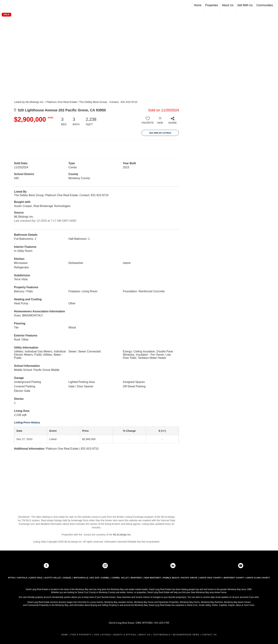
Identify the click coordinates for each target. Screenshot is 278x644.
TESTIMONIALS (161, 635)
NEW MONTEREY (153, 578)
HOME (65, 635)
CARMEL (105, 578)
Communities (265, 5)
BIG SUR (95, 578)
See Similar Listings (160, 133)
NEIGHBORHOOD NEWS (186, 635)
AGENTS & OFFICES (125, 635)
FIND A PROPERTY (81, 635)
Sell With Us (245, 5)
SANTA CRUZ (36, 578)
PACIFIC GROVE (189, 578)
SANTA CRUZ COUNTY (211, 578)
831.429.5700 (162, 623)
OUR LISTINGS (103, 635)
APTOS (11, 578)
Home (198, 5)
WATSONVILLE (81, 578)
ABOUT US (145, 635)
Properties (212, 5)
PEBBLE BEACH (171, 578)
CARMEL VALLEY (120, 578)
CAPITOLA (22, 578)
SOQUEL (68, 578)
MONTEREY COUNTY (234, 578)
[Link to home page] (5, 5)
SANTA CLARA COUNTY (258, 578)
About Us (228, 5)
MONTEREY (137, 578)
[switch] (148, 122)
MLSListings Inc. (122, 535)
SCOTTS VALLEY (53, 578)
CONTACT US (209, 635)
